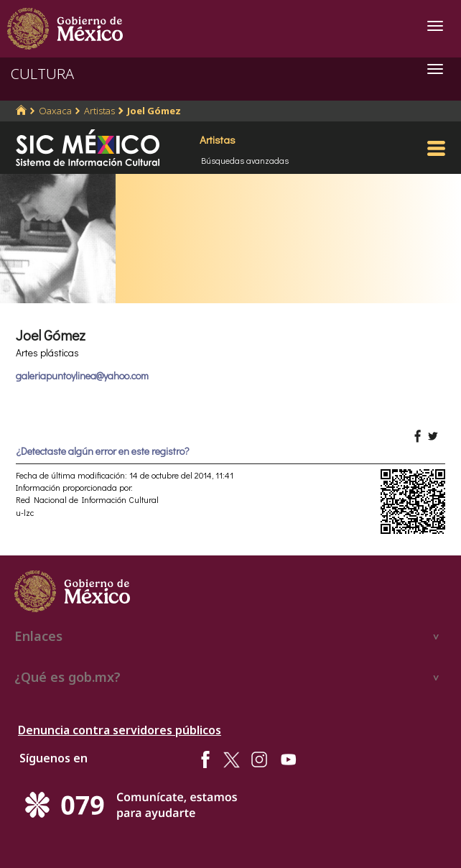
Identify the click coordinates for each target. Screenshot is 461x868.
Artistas (99, 111)
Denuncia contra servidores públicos (120, 730)
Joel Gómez (154, 111)
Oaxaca (55, 111)
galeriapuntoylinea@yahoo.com (82, 375)
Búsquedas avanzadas (245, 160)
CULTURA (42, 74)
